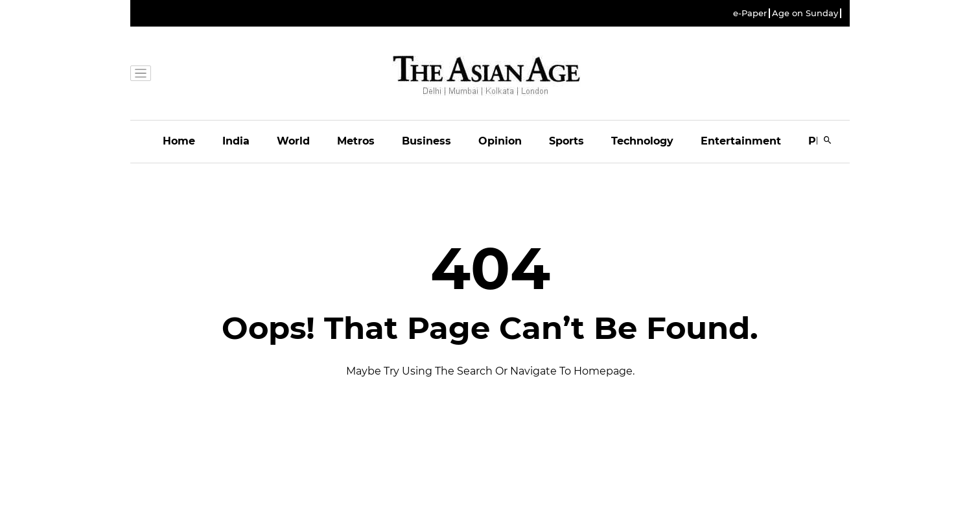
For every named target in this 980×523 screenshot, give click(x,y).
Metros (356, 141)
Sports (566, 141)
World (293, 141)
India (236, 141)
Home (179, 141)
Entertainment (741, 141)
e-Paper (750, 13)
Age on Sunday (805, 13)
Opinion (500, 141)
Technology (642, 141)
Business (426, 141)
